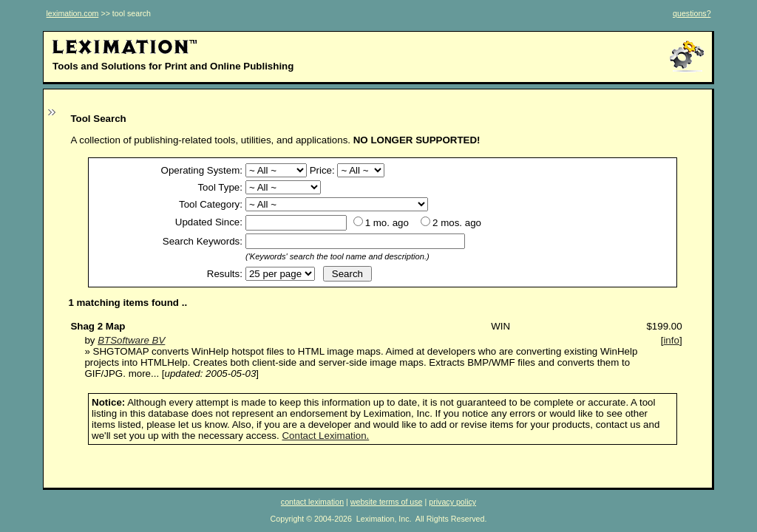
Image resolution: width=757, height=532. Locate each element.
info (671, 340)
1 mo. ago (387, 223)
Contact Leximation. (325, 436)
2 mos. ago (457, 223)
